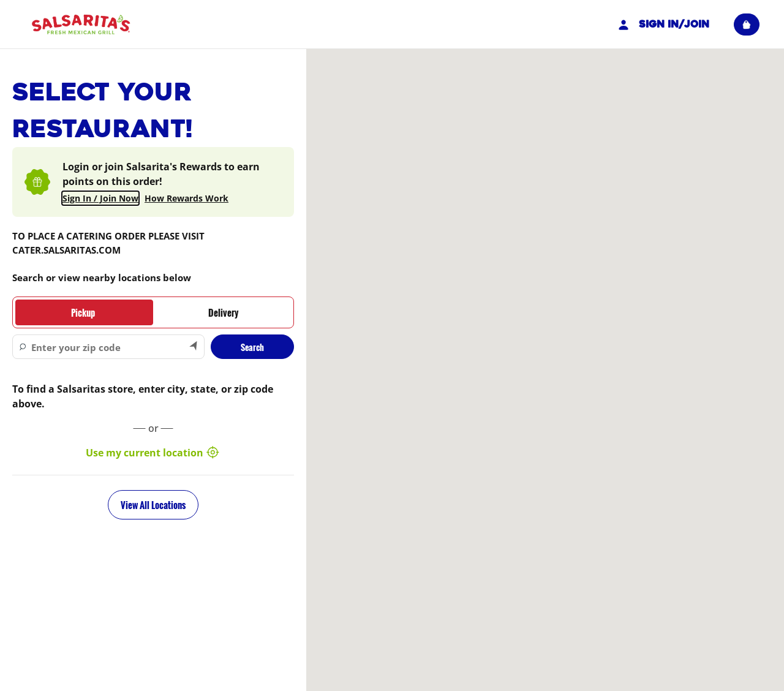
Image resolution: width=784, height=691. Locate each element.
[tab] (83, 312)
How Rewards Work (187, 198)
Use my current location (153, 453)
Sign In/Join (662, 25)
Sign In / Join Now (100, 198)
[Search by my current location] (194, 347)
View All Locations (153, 505)
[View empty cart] (747, 25)
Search (252, 347)
